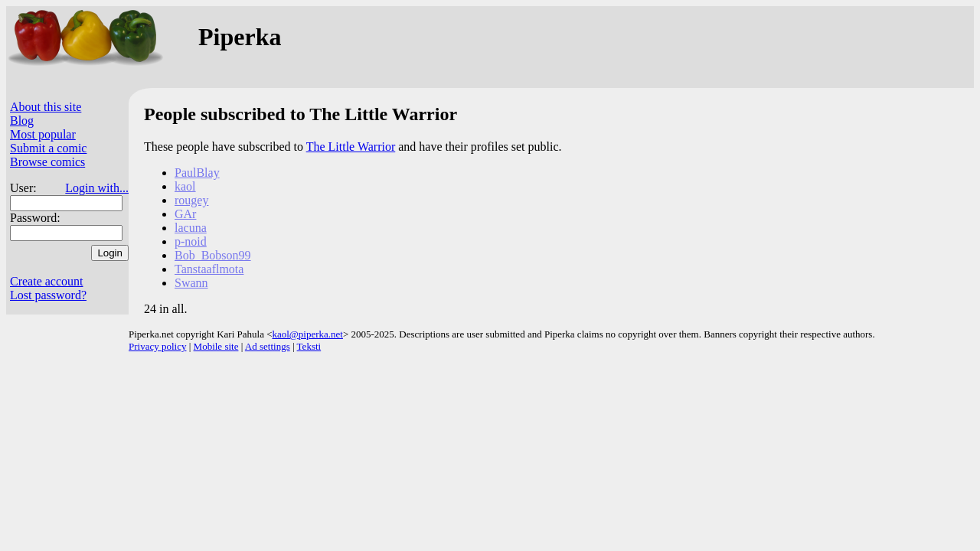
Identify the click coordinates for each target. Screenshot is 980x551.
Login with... (97, 188)
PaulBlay (197, 173)
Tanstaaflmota (209, 269)
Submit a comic (48, 148)
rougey (191, 200)
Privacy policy (157, 346)
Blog (22, 121)
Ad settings (268, 346)
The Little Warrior (351, 147)
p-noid (191, 241)
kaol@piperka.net (307, 334)
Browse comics (47, 162)
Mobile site (216, 346)
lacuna (191, 228)
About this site (46, 107)
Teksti (309, 346)
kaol (185, 186)
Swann (191, 283)
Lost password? (48, 295)
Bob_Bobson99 (213, 255)
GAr (185, 214)
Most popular (43, 134)
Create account (47, 281)
